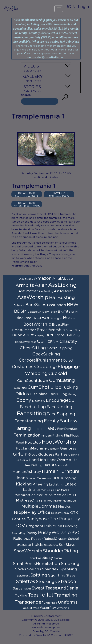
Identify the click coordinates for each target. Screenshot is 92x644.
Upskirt (28, 608)
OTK (74, 513)
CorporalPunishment (40, 360)
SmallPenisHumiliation (36, 564)
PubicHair (53, 526)
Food (20, 443)
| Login (82, 7)
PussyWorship (54, 533)
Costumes (23, 367)
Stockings (46, 582)
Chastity (68, 342)
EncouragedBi (61, 400)
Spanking (68, 569)
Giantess (68, 448)
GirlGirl (20, 454)
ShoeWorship (28, 551)
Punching (70, 526)
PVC (76, 533)
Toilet (46, 595)
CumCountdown (33, 381)
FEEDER (38, 429)
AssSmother (28, 291)
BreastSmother (24, 330)
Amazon (43, 278)
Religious (22, 539)
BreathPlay (73, 330)
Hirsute (50, 465)
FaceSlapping (61, 414)
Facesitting (31, 414)
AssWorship (33, 298)
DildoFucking (64, 387)
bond (37, 318)
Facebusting (33, 407)
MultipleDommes (39, 506)
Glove (33, 455)
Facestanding (29, 421)
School (73, 539)
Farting (23, 428)
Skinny (58, 558)
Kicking (24, 484)
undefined (51, 603)
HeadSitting (33, 465)
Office (44, 512)
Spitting (39, 575)
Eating (72, 394)
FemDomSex (67, 429)
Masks (65, 490)
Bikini (75, 312)
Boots (70, 318)
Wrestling (63, 608)
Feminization (27, 435)
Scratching (51, 545)
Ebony (24, 400)
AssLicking (62, 285)
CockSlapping (60, 348)
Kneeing (40, 484)
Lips (58, 490)
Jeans (22, 478)
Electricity (39, 401)
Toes (33, 595)
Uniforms (68, 602)
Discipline (39, 394)
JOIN (71, 7)
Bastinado (57, 305)
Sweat (38, 588)
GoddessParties (53, 455)
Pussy (32, 533)
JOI (56, 478)
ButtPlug (73, 335)
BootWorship (37, 324)
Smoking (70, 564)
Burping (40, 336)
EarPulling (58, 394)
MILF (73, 495)
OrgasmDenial (60, 513)
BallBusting (62, 298)
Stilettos (25, 582)
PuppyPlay (19, 533)
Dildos (22, 394)
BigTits (64, 311)
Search (26, 95)
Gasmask (53, 449)
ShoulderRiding (61, 551)
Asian (41, 285)
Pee (54, 519)
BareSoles (36, 305)
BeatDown (34, 312)
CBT (42, 341)
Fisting (58, 436)
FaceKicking (60, 407)
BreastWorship (51, 330)
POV (20, 526)
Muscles (64, 507)
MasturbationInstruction (34, 495)
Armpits (25, 285)
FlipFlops (71, 436)
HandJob (37, 460)
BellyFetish (50, 312)
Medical (60, 495)
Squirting (57, 575)
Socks (21, 569)
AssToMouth (64, 291)
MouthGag (69, 501)
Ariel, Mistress (33, 266)
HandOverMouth (62, 460)
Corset (68, 361)
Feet (50, 428)
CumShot (38, 387)
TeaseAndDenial (62, 588)
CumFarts (20, 388)
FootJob (33, 442)
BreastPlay (60, 325)
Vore (36, 608)
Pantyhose (38, 519)
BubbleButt (23, 335)
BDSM (20, 311)
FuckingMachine (31, 448)
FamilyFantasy (61, 421)
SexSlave (67, 545)
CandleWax (22, 342)
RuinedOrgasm (55, 539)
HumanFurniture (61, 471)
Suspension (22, 589)
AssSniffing (46, 291)
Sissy (48, 558)
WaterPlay (48, 608)
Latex (70, 484)
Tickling (21, 596)
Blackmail (24, 318)
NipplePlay (25, 512)
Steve (71, 576)
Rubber (37, 539)
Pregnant (35, 526)
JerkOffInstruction (40, 479)
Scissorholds (30, 545)
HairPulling (21, 460)
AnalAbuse (63, 279)
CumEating (62, 380)
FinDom (46, 436)
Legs (50, 490)
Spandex (50, 569)
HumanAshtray (27, 472)
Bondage (52, 318)
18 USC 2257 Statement (46, 616)
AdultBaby (26, 279)
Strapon (67, 582)
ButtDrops (55, 335)
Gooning (74, 455)
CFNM (53, 342)
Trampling (66, 595)
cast (33, 342)
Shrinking (36, 558)
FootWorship (59, 442)
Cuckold (58, 374)
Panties (19, 519)
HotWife (63, 466)
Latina (29, 490)
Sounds (34, 569)
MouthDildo (54, 501)
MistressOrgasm (31, 500)
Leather (41, 490)
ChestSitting (33, 348)
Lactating (56, 485)
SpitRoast (23, 576)
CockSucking (46, 354)
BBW (73, 305)
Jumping (68, 478)
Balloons (19, 305)
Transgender (29, 602)
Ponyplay (70, 519)
